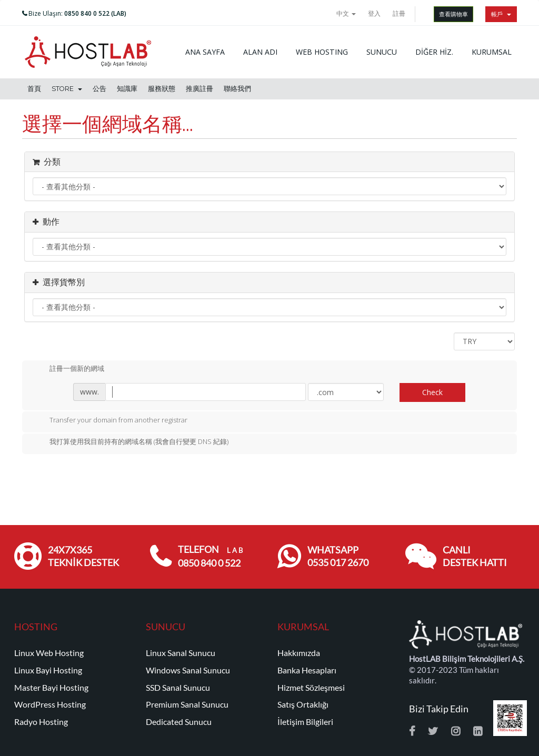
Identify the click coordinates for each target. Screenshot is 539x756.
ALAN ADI (260, 52)
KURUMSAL (492, 52)
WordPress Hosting (50, 704)
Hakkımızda (299, 653)
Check (432, 392)
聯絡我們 (237, 89)
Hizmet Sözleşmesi (311, 688)
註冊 (399, 13)
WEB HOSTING (322, 52)
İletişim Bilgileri (305, 722)
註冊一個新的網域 (68, 369)
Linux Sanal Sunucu (181, 653)
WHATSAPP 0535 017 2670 (338, 556)
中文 (346, 13)
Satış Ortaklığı (303, 704)
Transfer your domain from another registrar (110, 421)
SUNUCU (382, 52)
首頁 (34, 89)
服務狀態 (162, 89)
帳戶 (501, 14)
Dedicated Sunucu (179, 722)
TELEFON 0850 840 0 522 (210, 556)
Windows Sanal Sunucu (188, 670)
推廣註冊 (199, 89)
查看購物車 (453, 14)
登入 (374, 13)
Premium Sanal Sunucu (187, 704)
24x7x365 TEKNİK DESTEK (83, 556)
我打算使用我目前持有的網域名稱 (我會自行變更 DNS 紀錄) (131, 442)
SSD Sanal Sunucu (178, 688)
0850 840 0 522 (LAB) (95, 13)
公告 (99, 89)
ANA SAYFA (205, 52)
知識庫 (127, 89)
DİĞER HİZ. (434, 52)
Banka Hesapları (307, 670)
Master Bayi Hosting (51, 688)
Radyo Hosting (41, 722)
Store (67, 89)
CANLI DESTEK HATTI (475, 556)
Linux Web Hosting (49, 653)
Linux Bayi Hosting (48, 670)
